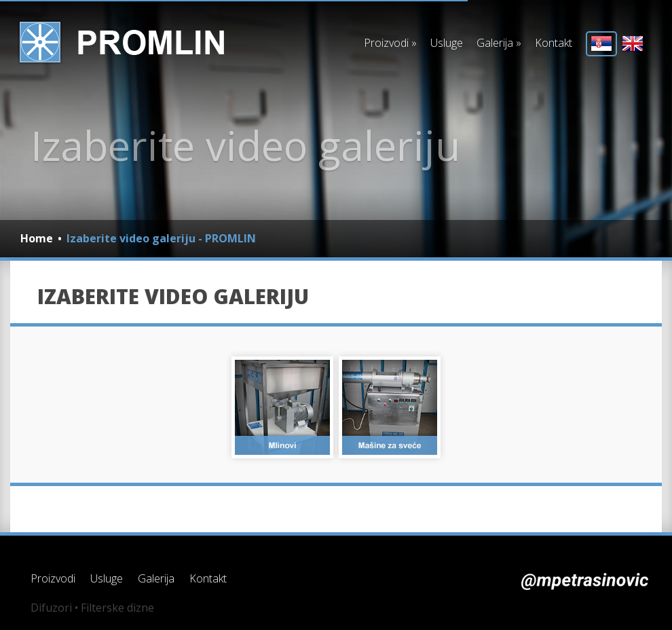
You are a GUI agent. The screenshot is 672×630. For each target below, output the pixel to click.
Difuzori (51, 608)
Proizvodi (390, 43)
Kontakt (554, 43)
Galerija (499, 43)
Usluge (447, 43)
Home (37, 238)
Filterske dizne (117, 608)
